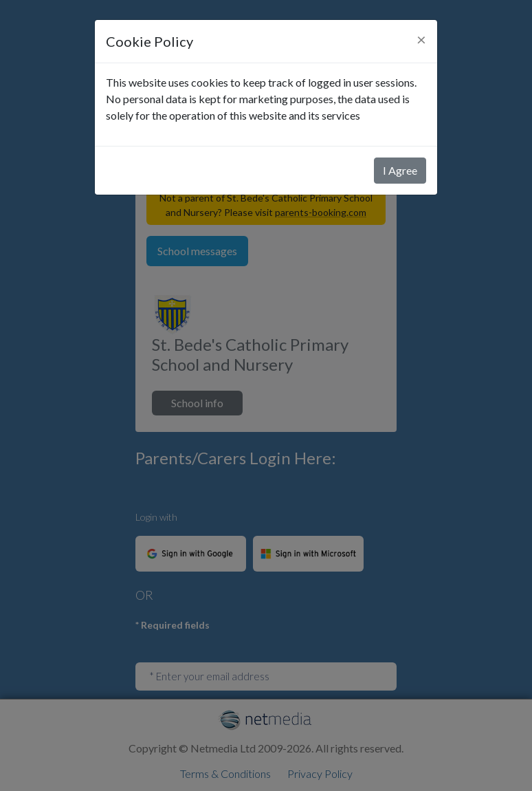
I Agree (400, 170)
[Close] (421, 39)
